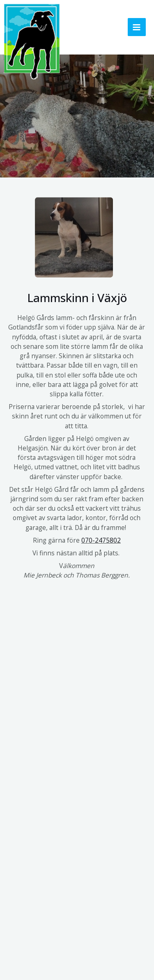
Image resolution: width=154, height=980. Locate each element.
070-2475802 (101, 540)
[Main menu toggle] (137, 27)
